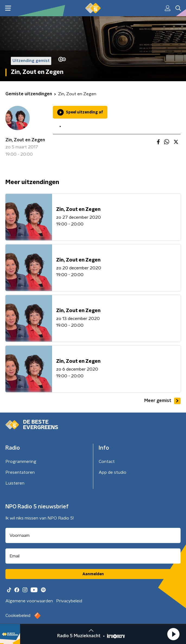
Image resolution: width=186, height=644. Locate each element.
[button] (173, 634)
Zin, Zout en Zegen (25, 140)
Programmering (21, 462)
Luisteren (15, 483)
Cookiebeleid (18, 616)
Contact (107, 462)
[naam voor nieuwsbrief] (93, 535)
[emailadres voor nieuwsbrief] (93, 556)
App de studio (113, 472)
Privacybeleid (69, 601)
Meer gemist (162, 401)
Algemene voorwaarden (29, 601)
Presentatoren (20, 472)
